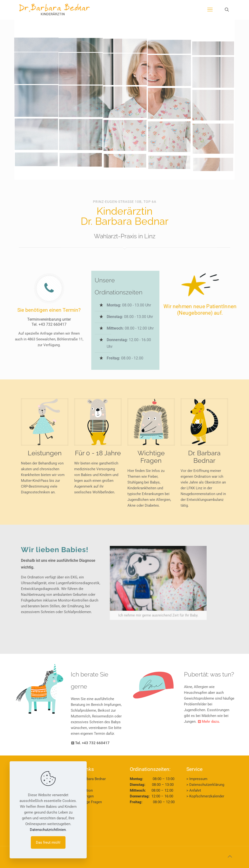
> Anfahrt (194, 790)
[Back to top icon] (230, 856)
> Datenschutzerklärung (205, 785)
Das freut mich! (48, 842)
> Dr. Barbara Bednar (89, 779)
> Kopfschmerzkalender (205, 796)
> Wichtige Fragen (88, 802)
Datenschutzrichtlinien (48, 830)
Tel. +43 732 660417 (49, 324)
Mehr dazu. (209, 722)
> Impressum (197, 779)
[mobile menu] (210, 10)
